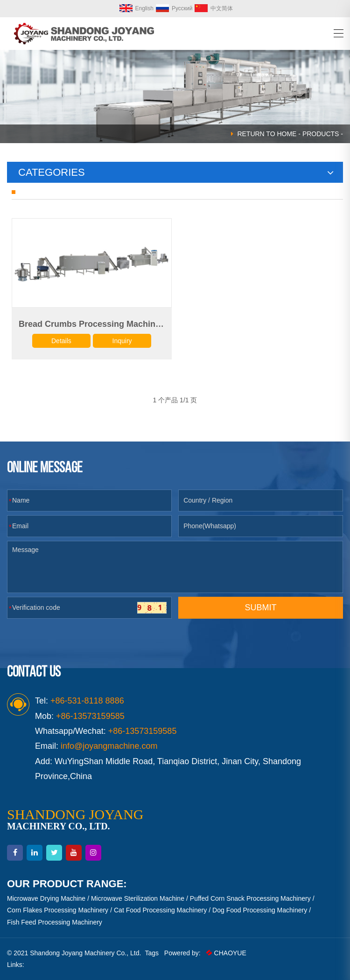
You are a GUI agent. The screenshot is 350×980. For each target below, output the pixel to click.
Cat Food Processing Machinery (160, 910)
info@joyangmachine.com (109, 746)
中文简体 (214, 8)
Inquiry (122, 341)
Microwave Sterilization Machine (138, 898)
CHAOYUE (226, 953)
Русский (174, 8)
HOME (287, 134)
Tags (152, 953)
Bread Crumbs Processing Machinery (93, 324)
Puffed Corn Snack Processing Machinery (250, 898)
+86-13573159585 (143, 731)
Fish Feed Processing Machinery (55, 922)
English (136, 8)
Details (61, 341)
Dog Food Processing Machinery (260, 910)
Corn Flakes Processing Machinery (58, 910)
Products (321, 134)
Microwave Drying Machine (46, 898)
